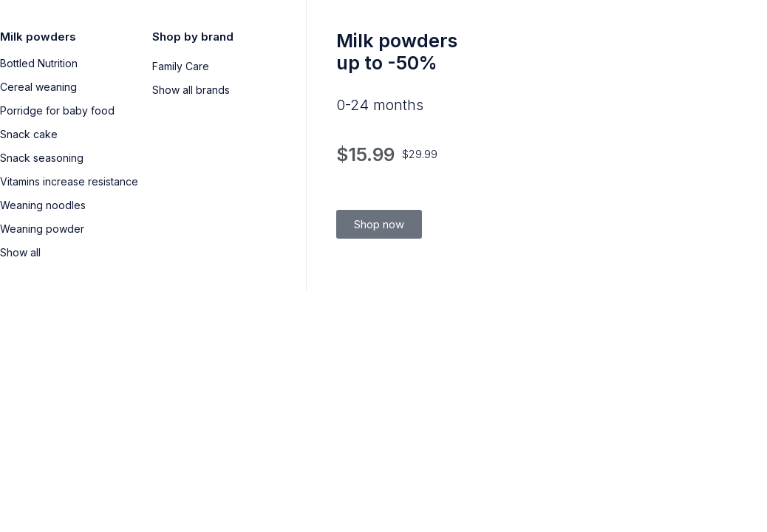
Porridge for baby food (57, 110)
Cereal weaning (38, 87)
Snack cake (29, 134)
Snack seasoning (42, 158)
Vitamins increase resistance (69, 181)
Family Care (181, 66)
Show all (20, 252)
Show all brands (191, 90)
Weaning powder (42, 229)
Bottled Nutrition (39, 63)
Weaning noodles (43, 205)
